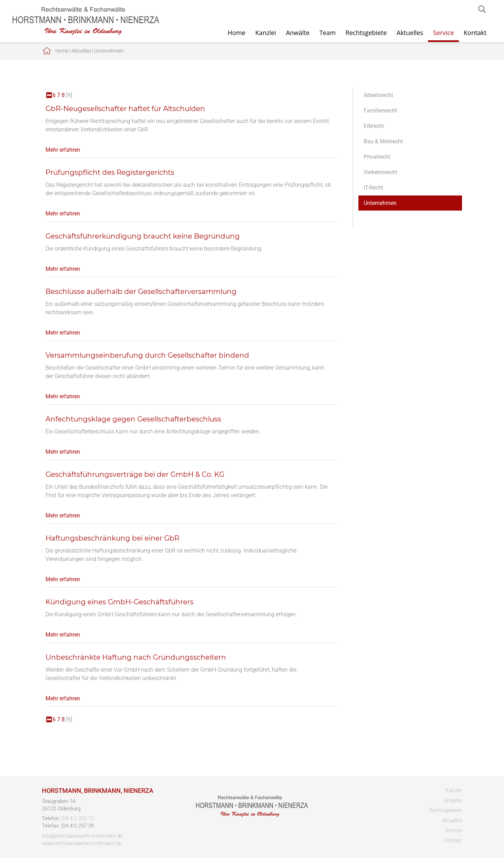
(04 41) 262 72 (78, 818)
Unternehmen (109, 51)
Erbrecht (374, 126)
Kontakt (475, 33)
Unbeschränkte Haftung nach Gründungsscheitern (136, 657)
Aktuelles (410, 33)
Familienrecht (380, 111)
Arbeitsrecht (378, 95)
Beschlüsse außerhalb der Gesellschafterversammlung (141, 291)
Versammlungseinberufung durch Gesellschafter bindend (147, 355)
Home (236, 33)
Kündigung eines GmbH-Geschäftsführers (120, 602)
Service (443, 33)
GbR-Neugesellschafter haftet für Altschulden (125, 109)
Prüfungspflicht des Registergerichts (110, 172)
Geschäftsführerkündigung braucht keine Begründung (143, 236)
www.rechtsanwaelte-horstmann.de (82, 843)
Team (327, 33)
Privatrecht (377, 157)
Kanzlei (266, 33)
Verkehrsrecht (380, 172)
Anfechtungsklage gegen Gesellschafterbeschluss (133, 419)
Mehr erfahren (63, 150)
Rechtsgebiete (366, 33)
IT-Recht (373, 188)
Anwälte (298, 33)
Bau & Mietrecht (383, 141)
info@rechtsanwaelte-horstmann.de (82, 836)
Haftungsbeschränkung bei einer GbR (112, 538)
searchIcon (482, 9)
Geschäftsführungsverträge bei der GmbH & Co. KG (135, 474)
